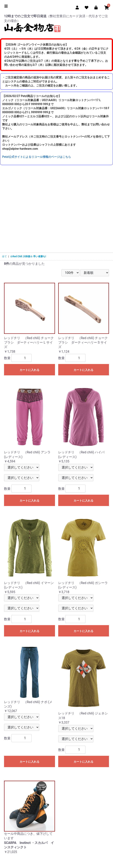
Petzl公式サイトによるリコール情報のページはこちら (37, 157)
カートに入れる (30, 370)
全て (4, 256)
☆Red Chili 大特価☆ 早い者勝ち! (28, 256)
